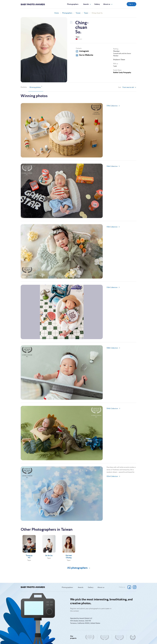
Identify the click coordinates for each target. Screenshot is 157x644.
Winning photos (36, 87)
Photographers (73, 4)
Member (116, 51)
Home (57, 13)
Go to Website (86, 55)
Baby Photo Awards (33, 4)
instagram (84, 51)
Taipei (86, 13)
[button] (129, 87)
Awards (86, 4)
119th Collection (112, 106)
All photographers (77, 568)
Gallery (97, 4)
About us (107, 4)
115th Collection (112, 227)
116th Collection (112, 166)
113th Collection (112, 287)
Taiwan (78, 13)
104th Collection (112, 409)
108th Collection (112, 348)
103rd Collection (112, 476)
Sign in (131, 4)
